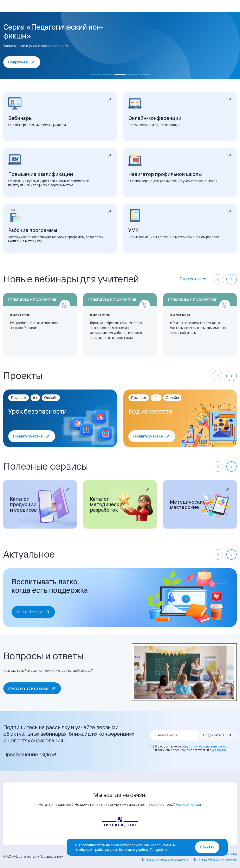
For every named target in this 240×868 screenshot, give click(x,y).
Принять (207, 847)
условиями (219, 750)
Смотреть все (193, 279)
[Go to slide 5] (145, 74)
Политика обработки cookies (215, 859)
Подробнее (160, 849)
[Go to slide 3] (120, 74)
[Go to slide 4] (132, 74)
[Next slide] (232, 279)
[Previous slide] (218, 279)
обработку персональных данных (204, 746)
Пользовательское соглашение (164, 859)
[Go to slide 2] (108, 74)
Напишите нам (188, 804)
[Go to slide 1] (95, 74)
